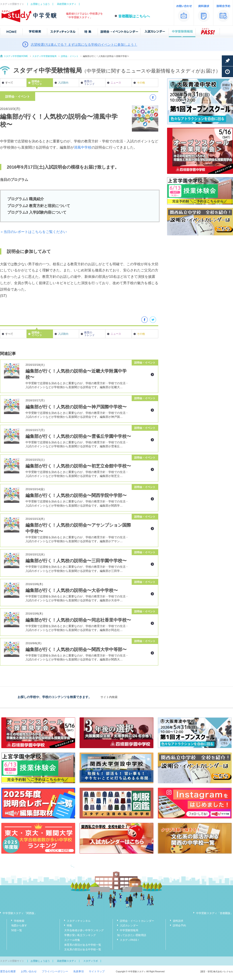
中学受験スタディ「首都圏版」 (215, 913)
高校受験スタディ (67, 4)
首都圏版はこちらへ (134, 16)
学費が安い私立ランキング (80, 935)
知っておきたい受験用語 (132, 935)
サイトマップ (97, 971)
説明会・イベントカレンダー (137, 921)
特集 (69, 925)
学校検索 (19, 921)
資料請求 (178, 921)
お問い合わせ (29, 971)
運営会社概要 (8, 971)
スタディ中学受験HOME (16, 56)
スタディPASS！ (130, 940)
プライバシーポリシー (55, 971)
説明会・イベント (70, 56)
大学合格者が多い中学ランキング (84, 930)
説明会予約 (179, 925)
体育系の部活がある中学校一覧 (83, 945)
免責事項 (78, 971)
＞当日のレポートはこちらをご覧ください (33, 232)
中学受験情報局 (129, 930)
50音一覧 (17, 930)
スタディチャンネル (79, 921)
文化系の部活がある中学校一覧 (83, 949)
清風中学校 (83, 147)
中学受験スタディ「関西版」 (20, 913)
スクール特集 (72, 940)
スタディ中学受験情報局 (44, 56)
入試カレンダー (129, 925)
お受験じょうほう (40, 4)
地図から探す (19, 925)
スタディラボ (91, 961)
